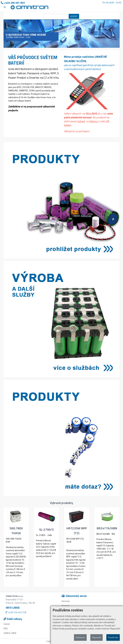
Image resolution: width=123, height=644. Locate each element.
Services (66, 601)
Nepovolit (96, 637)
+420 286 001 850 (13, 3)
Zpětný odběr (10, 633)
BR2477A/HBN (107, 528)
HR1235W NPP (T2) (77, 531)
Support (65, 605)
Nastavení (80, 637)
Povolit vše (113, 637)
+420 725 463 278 (16, 612)
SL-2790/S (46, 530)
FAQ (6, 628)
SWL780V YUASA (16, 531)
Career (7, 624)
